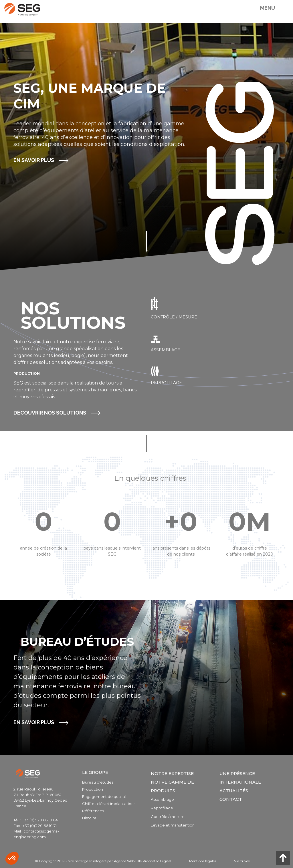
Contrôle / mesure (168, 817)
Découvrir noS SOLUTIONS (50, 413)
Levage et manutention (173, 825)
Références (93, 811)
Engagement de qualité (104, 796)
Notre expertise (172, 773)
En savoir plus (34, 160)
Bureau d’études (98, 782)
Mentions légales (203, 861)
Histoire (89, 818)
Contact (231, 799)
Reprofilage (162, 808)
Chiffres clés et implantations (109, 804)
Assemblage (162, 799)
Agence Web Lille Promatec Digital (142, 861)
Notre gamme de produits (172, 786)
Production (93, 789)
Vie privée (242, 861)
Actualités (234, 791)
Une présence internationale (240, 778)
